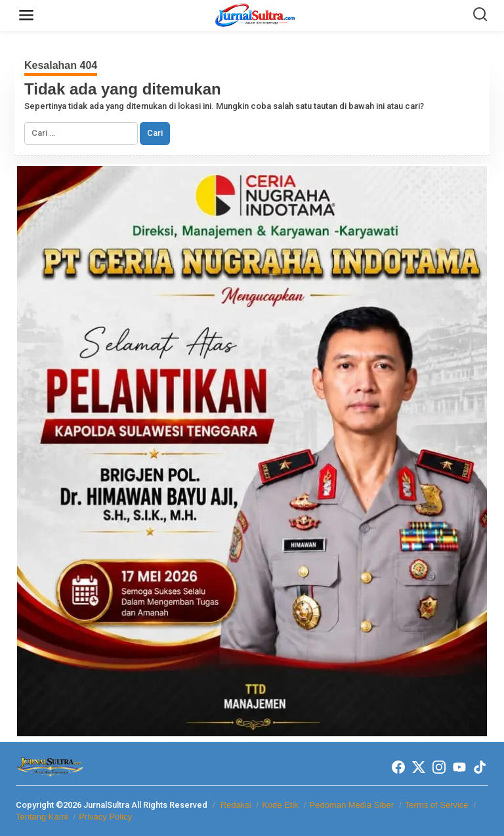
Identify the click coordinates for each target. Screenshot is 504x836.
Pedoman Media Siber (352, 805)
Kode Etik (280, 805)
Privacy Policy (105, 817)
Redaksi (236, 805)
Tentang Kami (42, 817)
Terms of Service (437, 805)
